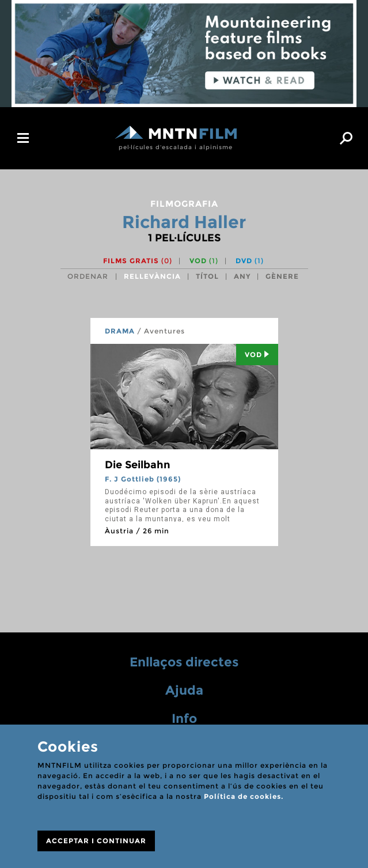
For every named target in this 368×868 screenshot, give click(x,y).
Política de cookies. (244, 796)
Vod (257, 355)
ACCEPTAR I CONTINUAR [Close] (96, 841)
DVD (250, 261)
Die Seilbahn (138, 465)
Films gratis (138, 261)
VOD (204, 261)
